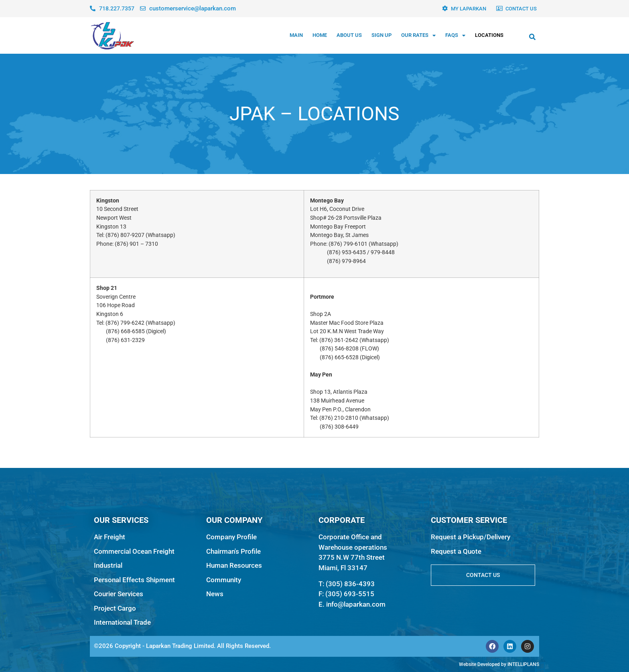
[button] (532, 37)
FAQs (455, 35)
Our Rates (418, 35)
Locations (489, 35)
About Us (349, 35)
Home (320, 35)
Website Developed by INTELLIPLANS (499, 664)
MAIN (296, 35)
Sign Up (381, 35)
